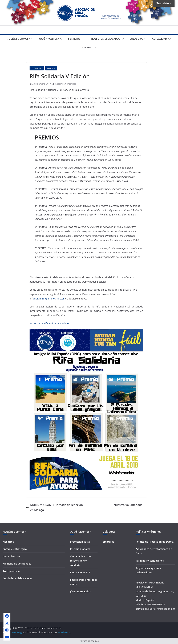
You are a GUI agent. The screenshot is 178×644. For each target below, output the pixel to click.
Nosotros (8, 542)
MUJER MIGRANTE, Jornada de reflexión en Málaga (54, 507)
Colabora (136, 39)
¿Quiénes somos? (19, 39)
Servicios (74, 39)
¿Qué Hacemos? (49, 39)
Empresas (108, 542)
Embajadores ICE (80, 572)
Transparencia (11, 571)
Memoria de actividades (17, 564)
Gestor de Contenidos (66, 84)
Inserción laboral (80, 549)
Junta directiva (11, 556)
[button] (31, 39)
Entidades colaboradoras (18, 578)
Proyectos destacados (105, 39)
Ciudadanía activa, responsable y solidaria (81, 561)
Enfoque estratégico (15, 549)
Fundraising (37, 68)
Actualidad (159, 39)
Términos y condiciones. (150, 561)
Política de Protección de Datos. (155, 542)
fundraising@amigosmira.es (48, 299)
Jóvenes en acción (81, 591)
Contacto (89, 47)
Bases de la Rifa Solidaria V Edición (50, 323)
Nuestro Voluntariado (130, 505)
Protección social (80, 542)
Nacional (51, 68)
